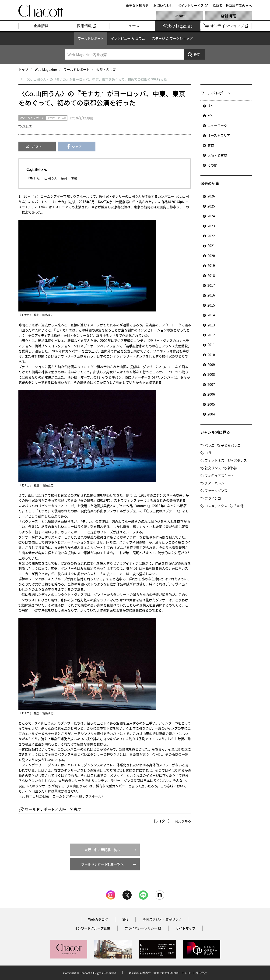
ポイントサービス (191, 5)
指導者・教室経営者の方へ (232, 5)
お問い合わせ (163, 5)
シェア (77, 147)
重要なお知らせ (137, 5)
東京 (211, 145)
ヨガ (208, 453)
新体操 (232, 468)
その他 (212, 165)
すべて (212, 106)
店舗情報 (228, 16)
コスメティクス (216, 506)
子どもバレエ (231, 445)
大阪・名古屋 (106, 69)
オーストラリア (219, 135)
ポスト (37, 147)
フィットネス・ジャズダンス (226, 460)
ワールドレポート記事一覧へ (102, 864)
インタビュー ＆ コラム (128, 38)
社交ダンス (213, 468)
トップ (23, 69)
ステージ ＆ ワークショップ (172, 38)
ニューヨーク (217, 125)
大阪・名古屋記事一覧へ (102, 850)
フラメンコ (213, 498)
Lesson (179, 16)
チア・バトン (214, 483)
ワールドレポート (91, 38)
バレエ (27, 126)
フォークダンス (216, 490)
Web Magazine (46, 69)
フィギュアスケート (219, 476)
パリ (211, 116)
